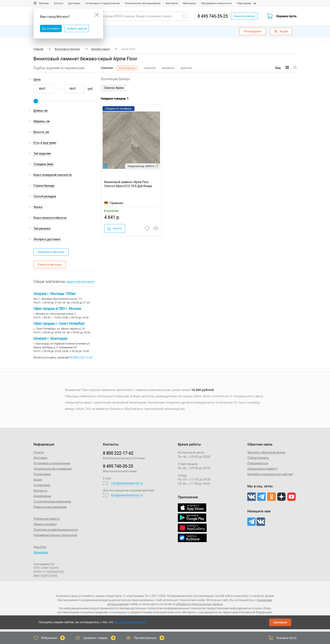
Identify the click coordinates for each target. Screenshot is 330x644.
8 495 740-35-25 (213, 16)
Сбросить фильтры (50, 265)
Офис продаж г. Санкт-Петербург (59, 324)
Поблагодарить (258, 458)
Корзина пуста (286, 16)
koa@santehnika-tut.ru (127, 495)
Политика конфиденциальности (56, 530)
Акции (281, 31)
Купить (115, 228)
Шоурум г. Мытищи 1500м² (55, 294)
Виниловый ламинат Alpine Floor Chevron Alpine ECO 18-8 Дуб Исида (128, 184)
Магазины (190, 3)
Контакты (172, 3)
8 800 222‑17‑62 (118, 453)
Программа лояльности (216, 3)
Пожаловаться (258, 463)
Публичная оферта (47, 519)
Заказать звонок (244, 16)
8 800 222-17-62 (82, 358)
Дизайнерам (42, 496)
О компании (42, 485)
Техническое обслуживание (143, 3)
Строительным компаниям (52, 501)
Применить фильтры (51, 252)
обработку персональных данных (200, 604)
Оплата (58, 3)
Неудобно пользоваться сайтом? (270, 474)
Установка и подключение (102, 3)
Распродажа (42, 474)
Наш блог (40, 547)
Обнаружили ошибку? (262, 469)
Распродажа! (253, 31)
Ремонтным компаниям (50, 507)
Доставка (74, 3)
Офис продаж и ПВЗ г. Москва (57, 309)
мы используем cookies (130, 622)
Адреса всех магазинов (80, 282)
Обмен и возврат (45, 524)
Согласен (280, 622)
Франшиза (41, 552)
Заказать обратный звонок (266, 452)
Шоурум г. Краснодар (50, 338)
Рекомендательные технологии (55, 535)
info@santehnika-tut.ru (127, 483)
